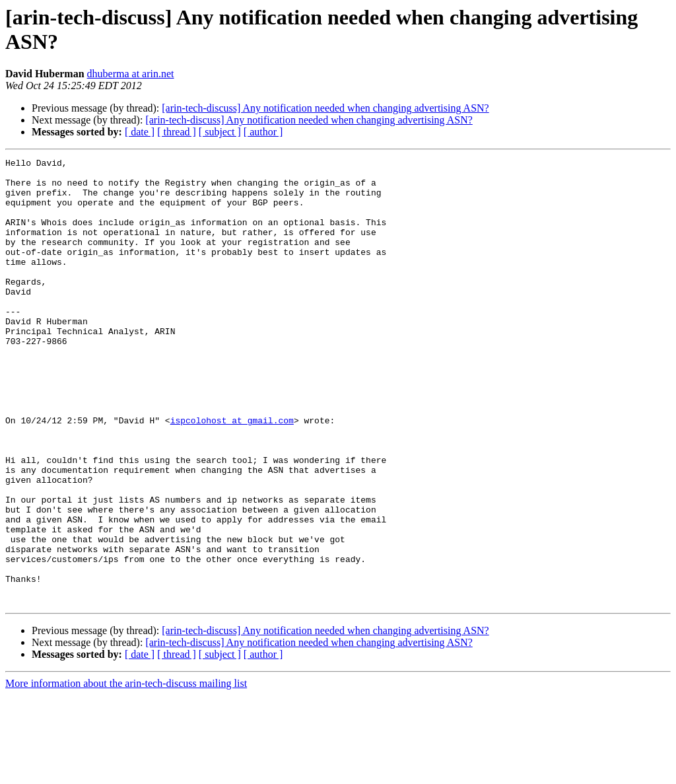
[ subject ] (220, 132)
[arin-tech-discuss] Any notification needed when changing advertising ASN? (325, 108)
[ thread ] (177, 132)
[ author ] (263, 132)
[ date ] (140, 132)
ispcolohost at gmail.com (232, 474)
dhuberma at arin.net (131, 74)
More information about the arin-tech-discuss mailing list (126, 772)
